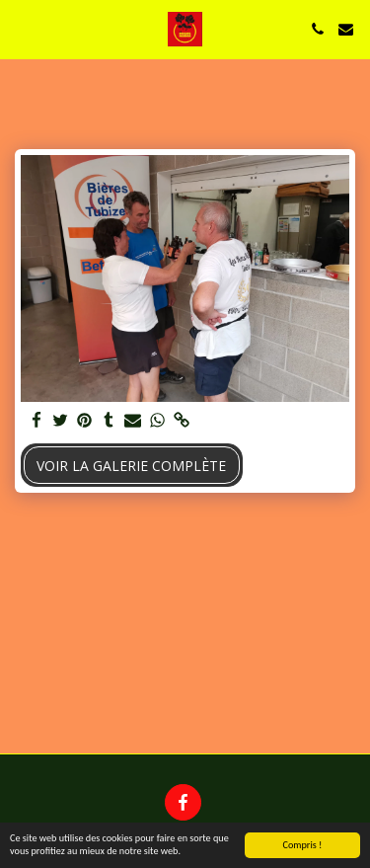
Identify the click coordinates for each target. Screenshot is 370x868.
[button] (22, 28)
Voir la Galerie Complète (131, 466)
